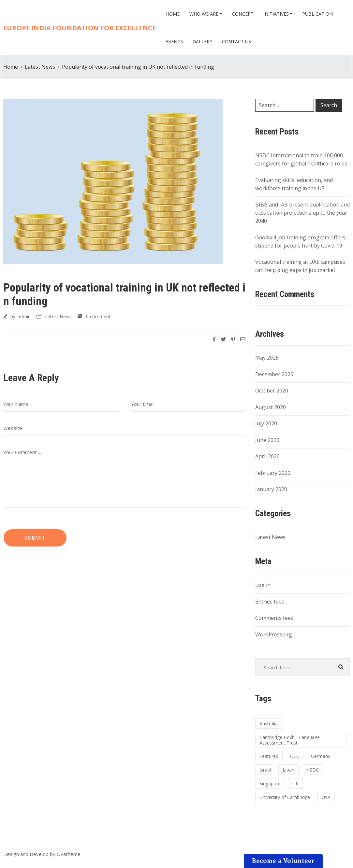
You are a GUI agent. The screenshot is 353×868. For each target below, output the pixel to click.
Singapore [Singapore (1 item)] (270, 783)
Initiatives (276, 14)
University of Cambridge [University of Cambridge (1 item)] (285, 797)
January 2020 (271, 489)
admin (24, 316)
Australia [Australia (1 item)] (269, 724)
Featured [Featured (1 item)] (269, 756)
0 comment (98, 316)
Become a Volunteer (283, 861)
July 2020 (266, 423)
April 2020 (267, 456)
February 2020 (273, 473)
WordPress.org (274, 634)
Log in (263, 585)
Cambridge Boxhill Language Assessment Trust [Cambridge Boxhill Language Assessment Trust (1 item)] (290, 740)
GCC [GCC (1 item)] (295, 756)
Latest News (40, 67)
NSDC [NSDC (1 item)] (312, 770)
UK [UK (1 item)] (295, 783)
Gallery (202, 42)
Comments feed (274, 618)
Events (174, 42)
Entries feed (270, 602)
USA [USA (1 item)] (326, 797)
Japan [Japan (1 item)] (288, 770)
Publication (317, 14)
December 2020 (274, 374)
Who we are (204, 14)
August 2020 (271, 407)
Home (173, 14)
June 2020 (267, 440)
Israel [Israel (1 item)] (265, 770)
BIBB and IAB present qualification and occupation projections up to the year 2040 (302, 213)
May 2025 (267, 358)
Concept (243, 14)
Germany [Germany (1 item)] (321, 756)
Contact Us (236, 42)
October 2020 (272, 391)
